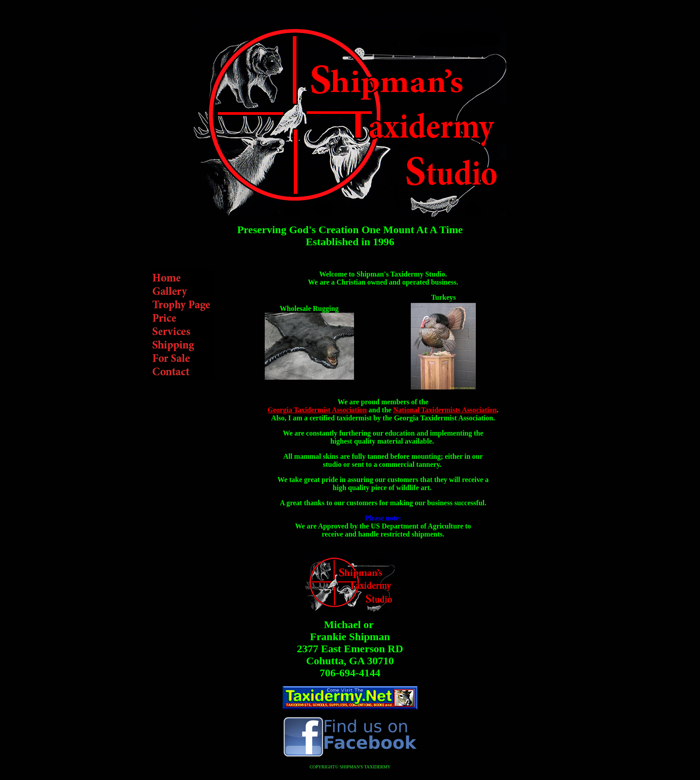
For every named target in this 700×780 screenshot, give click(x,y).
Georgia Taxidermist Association (317, 410)
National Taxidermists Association (445, 410)
